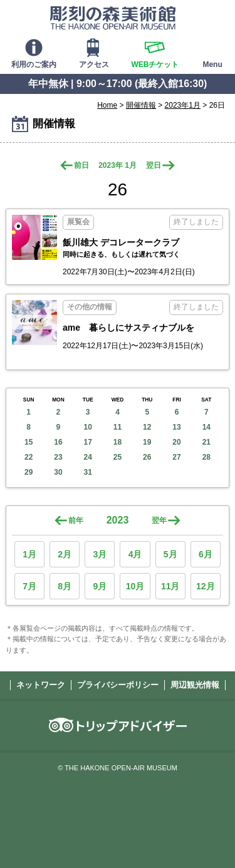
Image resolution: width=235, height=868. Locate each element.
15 (29, 442)
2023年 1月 (118, 165)
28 (206, 457)
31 (88, 472)
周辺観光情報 (195, 685)
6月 (206, 554)
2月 (65, 554)
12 (147, 427)
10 (88, 427)
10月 (135, 586)
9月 (100, 586)
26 (147, 457)
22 (29, 457)
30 (58, 472)
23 (58, 457)
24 (88, 457)
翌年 (159, 520)
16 (58, 442)
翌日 (154, 165)
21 (206, 442)
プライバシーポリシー (118, 685)
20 (176, 442)
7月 (29, 586)
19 (147, 442)
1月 (29, 554)
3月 (100, 554)
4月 (135, 554)
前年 (76, 520)
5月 (170, 554)
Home (107, 105)
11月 (170, 586)
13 (176, 427)
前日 (81, 165)
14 (206, 427)
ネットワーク (41, 685)
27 (176, 457)
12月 (206, 586)
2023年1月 (183, 105)
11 (118, 427)
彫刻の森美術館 (113, 18)
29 (29, 472)
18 (118, 442)
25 (118, 457)
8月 (65, 586)
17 (88, 442)
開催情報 (141, 105)
